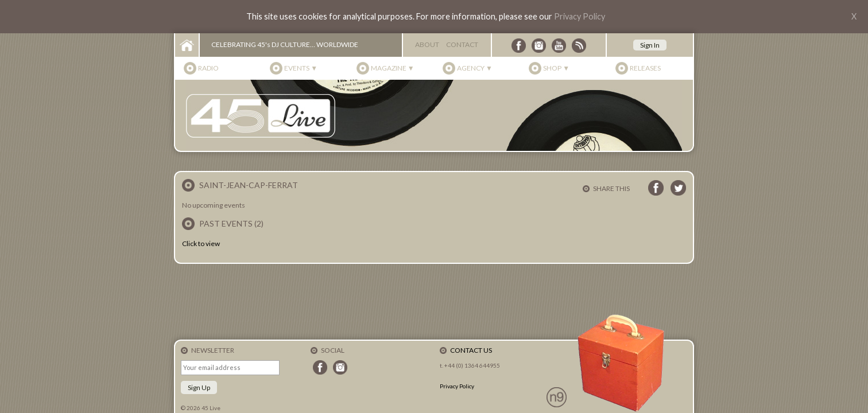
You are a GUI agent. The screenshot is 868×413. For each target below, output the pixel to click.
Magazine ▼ (393, 68)
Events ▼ (301, 68)
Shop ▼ (556, 68)
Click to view (201, 243)
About (427, 44)
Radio (208, 68)
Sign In (650, 45)
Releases (645, 68)
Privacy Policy (580, 16)
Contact (462, 44)
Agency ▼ (475, 68)
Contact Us (471, 350)
